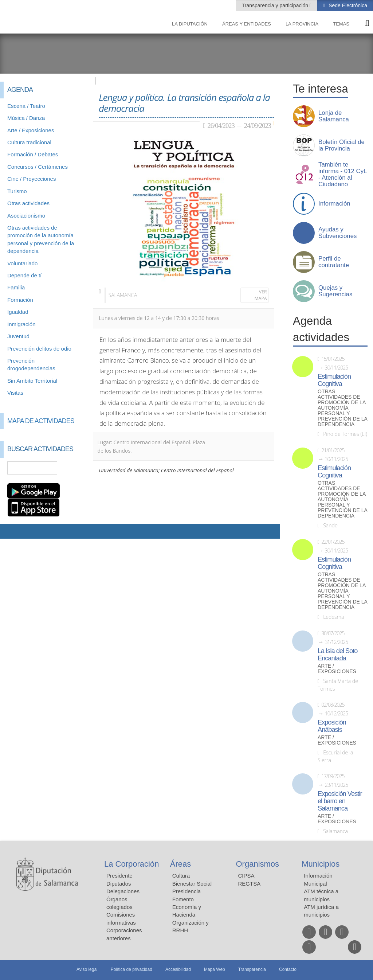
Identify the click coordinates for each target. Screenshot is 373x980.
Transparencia (252, 969)
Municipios (321, 864)
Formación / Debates (33, 154)
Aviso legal (87, 969)
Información (334, 204)
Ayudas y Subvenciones (337, 233)
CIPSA (246, 876)
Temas (341, 24)
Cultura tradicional (29, 142)
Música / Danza (26, 118)
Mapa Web (215, 969)
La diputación (190, 24)
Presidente (119, 876)
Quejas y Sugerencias (335, 291)
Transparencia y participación (276, 5)
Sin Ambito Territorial (32, 381)
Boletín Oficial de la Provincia (341, 145)
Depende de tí (24, 275)
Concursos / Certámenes (38, 167)
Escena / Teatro (26, 106)
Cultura (181, 876)
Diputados (119, 884)
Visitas (15, 393)
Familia (16, 287)
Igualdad (18, 312)
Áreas (180, 864)
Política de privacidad (131, 969)
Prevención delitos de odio (39, 349)
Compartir (9, 531)
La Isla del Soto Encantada (337, 655)
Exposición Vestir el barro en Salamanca (340, 801)
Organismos (258, 864)
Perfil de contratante (334, 262)
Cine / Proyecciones (32, 179)
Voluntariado (22, 263)
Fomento (183, 899)
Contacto (288, 969)
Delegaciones (123, 891)
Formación (20, 300)
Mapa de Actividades (41, 421)
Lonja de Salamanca (334, 116)
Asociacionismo (26, 216)
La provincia (302, 24)
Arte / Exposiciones (31, 130)
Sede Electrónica (347, 5)
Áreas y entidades (247, 24)
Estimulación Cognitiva (334, 380)
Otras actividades (28, 203)
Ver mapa (261, 295)
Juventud (18, 336)
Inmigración (21, 324)
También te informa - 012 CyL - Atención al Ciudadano (343, 175)
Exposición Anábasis (332, 726)
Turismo (17, 191)
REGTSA (250, 884)
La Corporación (131, 864)
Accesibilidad (178, 969)
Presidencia (186, 891)
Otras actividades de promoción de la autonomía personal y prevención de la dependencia (342, 408)
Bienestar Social (192, 884)
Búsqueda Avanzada (77, 468)
